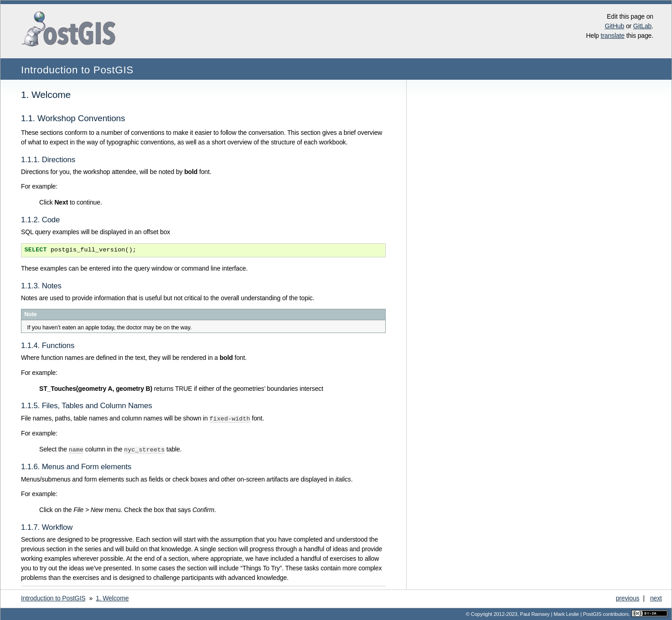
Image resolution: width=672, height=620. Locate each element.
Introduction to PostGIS (77, 70)
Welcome (112, 597)
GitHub (614, 26)
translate (613, 36)
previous (628, 597)
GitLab (642, 26)
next (656, 597)
